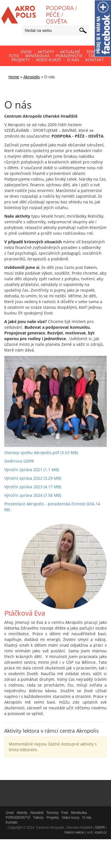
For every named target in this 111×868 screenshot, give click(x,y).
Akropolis (32, 77)
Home (14, 77)
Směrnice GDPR (19, 461)
